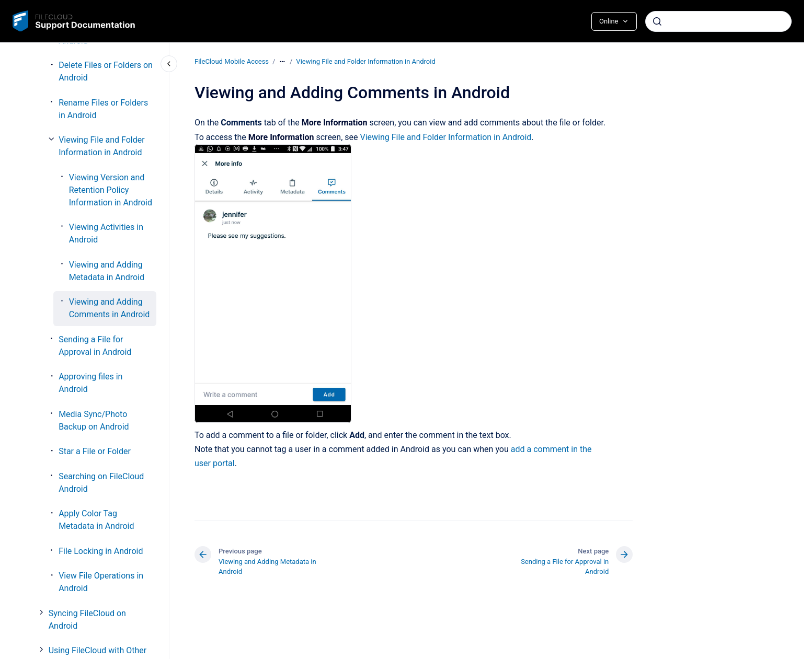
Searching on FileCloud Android (101, 483)
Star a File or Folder (95, 451)
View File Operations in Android (101, 582)
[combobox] (718, 21)
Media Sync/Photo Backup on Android (94, 420)
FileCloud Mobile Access (232, 61)
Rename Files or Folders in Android (103, 109)
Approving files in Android (90, 383)
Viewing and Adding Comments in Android (110, 308)
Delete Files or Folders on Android (106, 71)
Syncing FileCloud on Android (87, 620)
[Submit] (657, 21)
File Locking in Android (101, 551)
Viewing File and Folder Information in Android (102, 146)
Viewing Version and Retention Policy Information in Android (111, 190)
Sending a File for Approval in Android (95, 346)
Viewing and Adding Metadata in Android (107, 271)
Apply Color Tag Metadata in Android (96, 520)
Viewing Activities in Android (106, 233)
